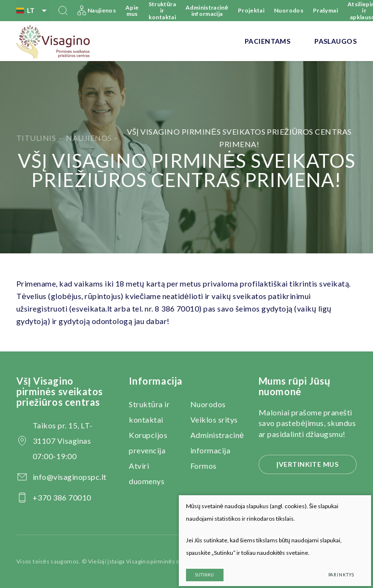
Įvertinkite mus (307, 464)
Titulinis (36, 138)
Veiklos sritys (214, 419)
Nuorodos (289, 10)
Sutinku (197, 568)
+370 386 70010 (62, 497)
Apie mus (132, 11)
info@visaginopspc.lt (70, 477)
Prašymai (325, 10)
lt (33, 11)
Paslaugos (336, 41)
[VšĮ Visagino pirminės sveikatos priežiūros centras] (54, 41)
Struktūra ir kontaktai (162, 10)
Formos (204, 466)
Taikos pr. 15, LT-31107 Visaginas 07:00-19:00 (63, 441)
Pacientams (267, 41)
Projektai (251, 10)
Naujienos (102, 10)
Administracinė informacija (207, 11)
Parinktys (334, 568)
